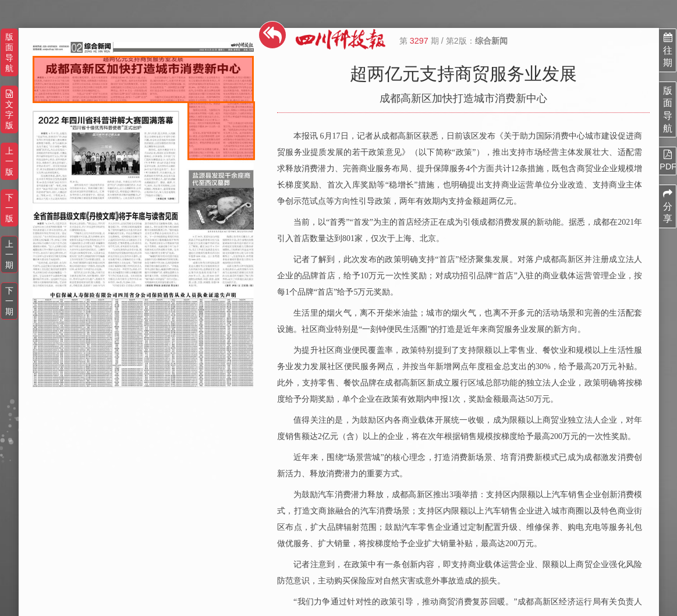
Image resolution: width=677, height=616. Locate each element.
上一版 (9, 161)
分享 (668, 206)
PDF (668, 160)
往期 (668, 50)
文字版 (9, 110)
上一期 (9, 254)
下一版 (9, 208)
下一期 (9, 301)
